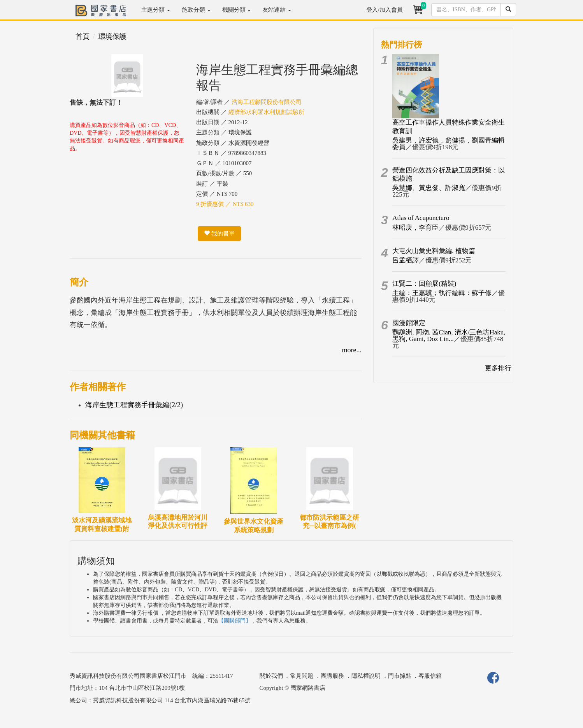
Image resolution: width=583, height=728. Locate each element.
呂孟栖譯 (406, 260)
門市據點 (400, 676)
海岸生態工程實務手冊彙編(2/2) (134, 405)
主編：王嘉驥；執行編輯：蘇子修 (442, 293)
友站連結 (277, 10)
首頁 (83, 37)
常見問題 (302, 676)
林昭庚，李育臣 (415, 228)
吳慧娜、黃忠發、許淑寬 (429, 188)
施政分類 (196, 10)
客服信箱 (430, 676)
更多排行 (498, 368)
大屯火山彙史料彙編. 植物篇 (434, 251)
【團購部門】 (235, 621)
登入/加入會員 (385, 10)
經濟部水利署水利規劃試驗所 (266, 112)
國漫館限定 (409, 323)
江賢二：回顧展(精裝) (424, 284)
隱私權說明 (366, 676)
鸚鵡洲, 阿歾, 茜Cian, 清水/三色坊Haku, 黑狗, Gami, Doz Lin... (449, 336)
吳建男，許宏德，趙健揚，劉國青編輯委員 (449, 144)
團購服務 (332, 676)
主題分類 (156, 10)
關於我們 (271, 676)
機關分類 (237, 10)
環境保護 (112, 37)
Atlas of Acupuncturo (421, 218)
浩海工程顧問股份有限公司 (267, 102)
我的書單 (219, 234)
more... (352, 350)
